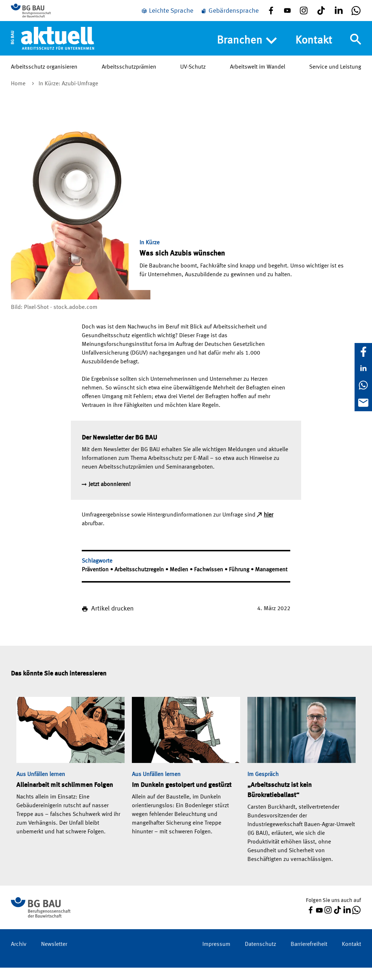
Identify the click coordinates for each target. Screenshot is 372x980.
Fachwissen (209, 582)
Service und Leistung (335, 76)
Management (271, 582)
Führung (240, 582)
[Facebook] (363, 352)
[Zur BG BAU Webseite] (44, 15)
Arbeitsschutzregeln (140, 582)
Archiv (19, 957)
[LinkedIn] (363, 368)
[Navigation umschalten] (356, 48)
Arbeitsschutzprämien (129, 76)
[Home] (52, 47)
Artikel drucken (112, 621)
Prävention (96, 582)
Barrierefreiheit (309, 957)
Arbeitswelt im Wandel (258, 76)
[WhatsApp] (363, 385)
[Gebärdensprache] (230, 15)
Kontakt (314, 49)
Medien (180, 582)
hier (268, 527)
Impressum (216, 957)
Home (19, 96)
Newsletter (54, 957)
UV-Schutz (193, 76)
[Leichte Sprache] (167, 15)
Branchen (247, 50)
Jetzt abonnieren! (110, 497)
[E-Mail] (363, 403)
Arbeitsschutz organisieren (44, 76)
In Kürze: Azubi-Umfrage (68, 96)
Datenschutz (260, 957)
